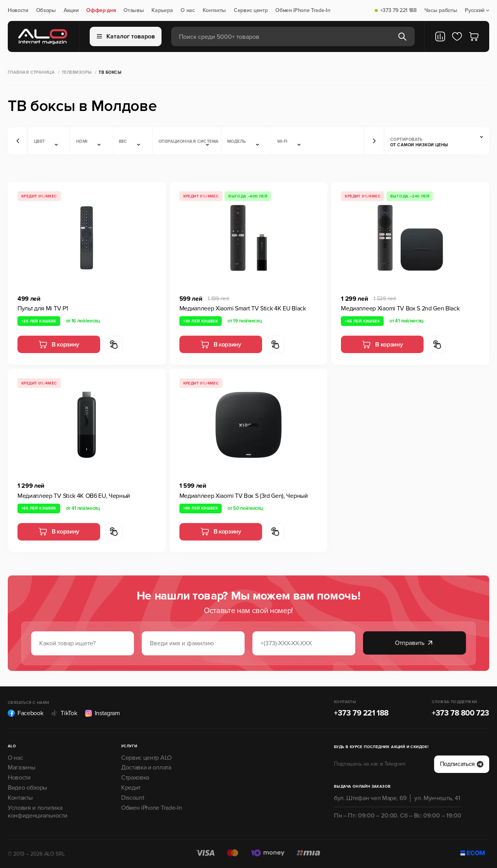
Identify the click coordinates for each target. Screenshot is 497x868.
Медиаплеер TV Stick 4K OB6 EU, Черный (74, 496)
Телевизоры (77, 72)
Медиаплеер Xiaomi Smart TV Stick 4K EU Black (243, 308)
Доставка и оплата (146, 768)
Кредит (131, 788)
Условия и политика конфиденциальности (37, 812)
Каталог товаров (126, 36)
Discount (133, 798)
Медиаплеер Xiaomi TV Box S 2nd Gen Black (400, 308)
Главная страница (31, 72)
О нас (188, 10)
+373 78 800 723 (461, 713)
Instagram (103, 713)
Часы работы (441, 10)
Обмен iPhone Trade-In (303, 10)
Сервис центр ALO (146, 758)
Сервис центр (251, 10)
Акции (71, 10)
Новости (18, 10)
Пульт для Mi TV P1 (43, 308)
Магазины (21, 768)
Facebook (25, 713)
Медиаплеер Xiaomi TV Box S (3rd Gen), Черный (244, 496)
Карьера (162, 10)
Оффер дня (101, 10)
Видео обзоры (27, 788)
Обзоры (46, 10)
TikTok (64, 713)
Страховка (135, 778)
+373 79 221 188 (398, 10)
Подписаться (462, 764)
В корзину (59, 345)
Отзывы (134, 10)
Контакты (214, 10)
